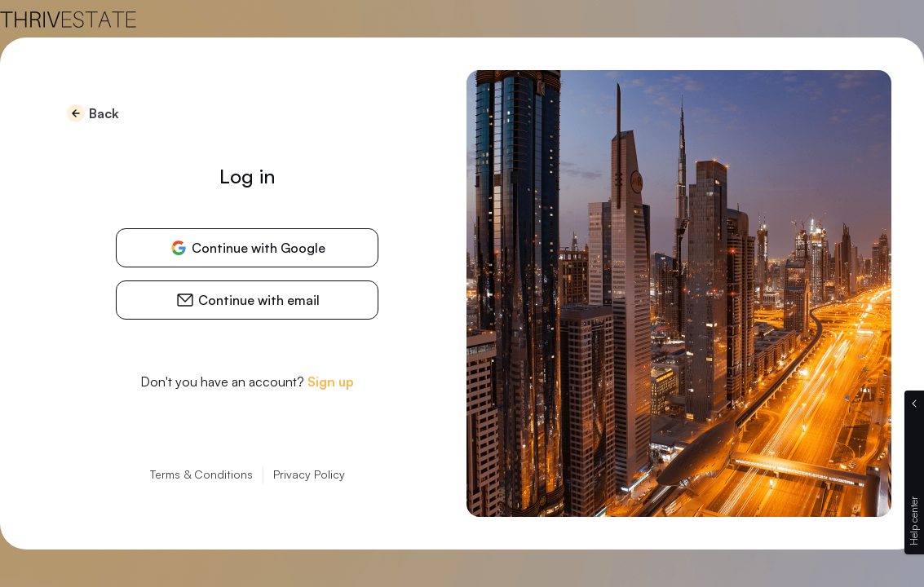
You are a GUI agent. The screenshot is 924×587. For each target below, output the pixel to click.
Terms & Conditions (201, 474)
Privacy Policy (309, 474)
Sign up (331, 382)
